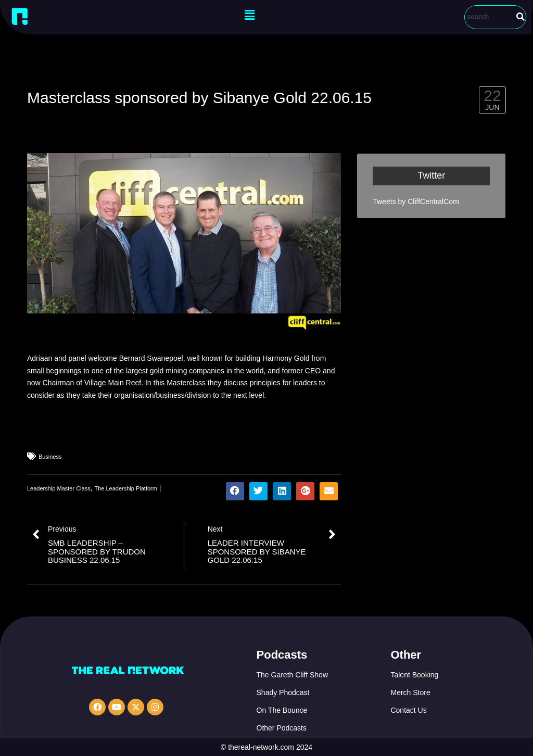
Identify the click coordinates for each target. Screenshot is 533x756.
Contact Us (408, 710)
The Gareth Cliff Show (292, 675)
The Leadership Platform (125, 488)
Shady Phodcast (283, 692)
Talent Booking (414, 675)
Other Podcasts (282, 728)
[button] (249, 15)
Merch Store (410, 692)
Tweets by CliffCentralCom (416, 201)
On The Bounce (282, 710)
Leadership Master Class (59, 488)
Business (50, 457)
